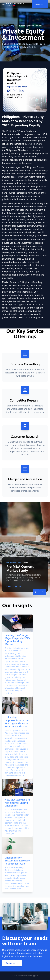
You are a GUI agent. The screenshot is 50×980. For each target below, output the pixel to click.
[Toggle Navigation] (3, 4)
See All (26, 562)
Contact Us (40, 4)
